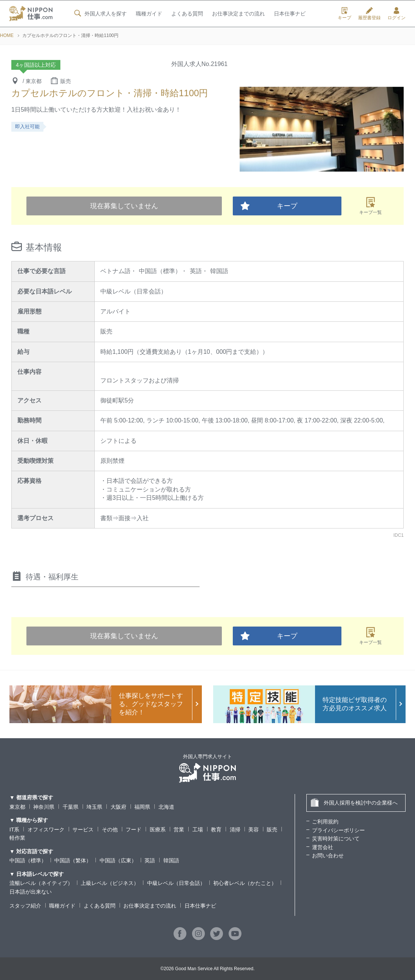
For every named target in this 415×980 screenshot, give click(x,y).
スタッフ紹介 (25, 906)
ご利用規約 (325, 822)
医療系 (158, 829)
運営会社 (323, 847)
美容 (254, 829)
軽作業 (17, 838)
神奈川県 (44, 807)
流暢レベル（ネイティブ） (41, 883)
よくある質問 (187, 14)
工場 (198, 829)
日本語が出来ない (31, 892)
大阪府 (118, 807)
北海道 (166, 807)
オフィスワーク (46, 829)
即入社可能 (27, 127)
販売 (272, 829)
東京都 (17, 807)
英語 (150, 860)
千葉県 (71, 807)
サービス (83, 829)
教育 (216, 829)
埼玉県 (94, 807)
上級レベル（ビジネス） (110, 883)
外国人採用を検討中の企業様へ (354, 803)
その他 (110, 829)
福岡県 (142, 807)
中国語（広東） (118, 860)
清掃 (235, 829)
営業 (179, 829)
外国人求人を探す (100, 14)
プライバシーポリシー (338, 830)
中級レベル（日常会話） (176, 883)
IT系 (14, 829)
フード (134, 829)
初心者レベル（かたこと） (245, 883)
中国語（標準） (28, 860)
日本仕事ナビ (290, 14)
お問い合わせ (328, 856)
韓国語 (171, 860)
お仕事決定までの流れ (238, 14)
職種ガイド (149, 14)
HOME (7, 35)
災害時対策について (336, 839)
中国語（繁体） (73, 860)
